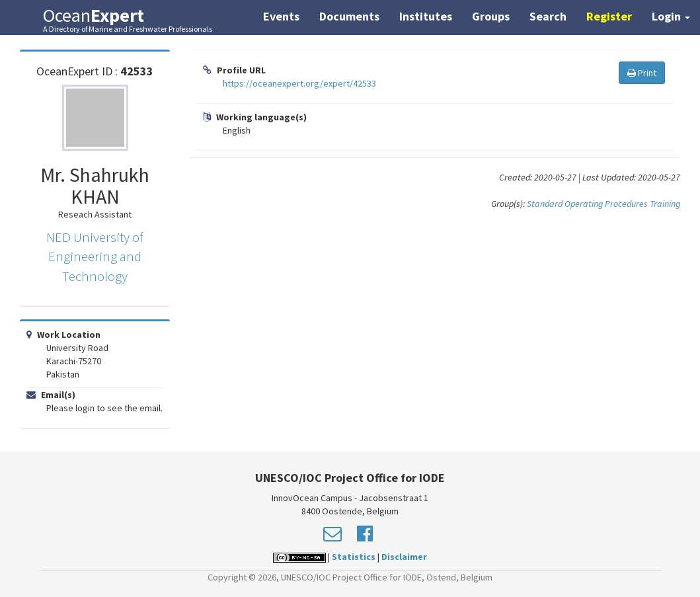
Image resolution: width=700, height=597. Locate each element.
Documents (349, 16)
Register (609, 16)
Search (548, 16)
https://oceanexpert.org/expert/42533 (299, 83)
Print (642, 73)
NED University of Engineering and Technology (95, 257)
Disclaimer (404, 557)
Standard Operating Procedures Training (603, 204)
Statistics (354, 557)
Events (281, 16)
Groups (491, 16)
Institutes (426, 16)
